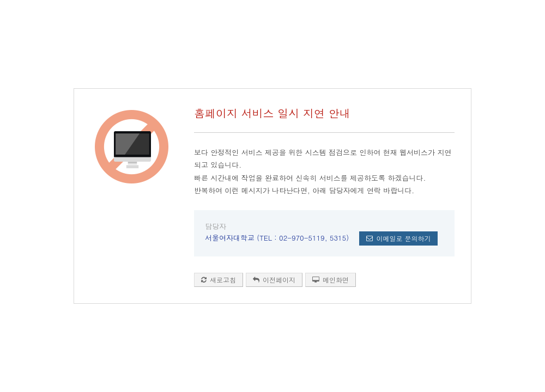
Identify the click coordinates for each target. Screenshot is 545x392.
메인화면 (331, 280)
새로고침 (219, 280)
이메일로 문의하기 (398, 238)
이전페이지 (274, 280)
